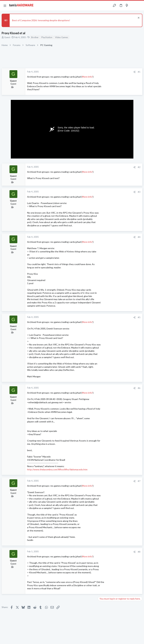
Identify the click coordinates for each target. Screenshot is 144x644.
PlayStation (47, 37)
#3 (139, 192)
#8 (139, 552)
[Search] (140, 6)
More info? (87, 77)
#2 (139, 167)
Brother (35, 37)
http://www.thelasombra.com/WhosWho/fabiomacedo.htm (57, 469)
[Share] (134, 72)
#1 (139, 72)
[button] (5, 6)
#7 (139, 481)
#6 (139, 388)
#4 (139, 237)
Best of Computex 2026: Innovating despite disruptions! (41, 20)
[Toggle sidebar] (133, 6)
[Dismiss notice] (138, 18)
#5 (139, 317)
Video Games (62, 37)
